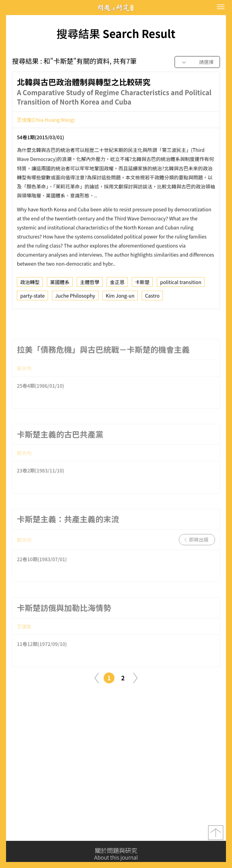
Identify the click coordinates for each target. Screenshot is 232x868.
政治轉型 (30, 284)
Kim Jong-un (120, 297)
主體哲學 (90, 284)
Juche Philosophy (75, 297)
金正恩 (117, 284)
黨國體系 (60, 284)
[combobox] (197, 62)
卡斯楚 (142, 284)
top (216, 835)
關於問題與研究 (116, 854)
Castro (152, 297)
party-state (32, 297)
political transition (181, 284)
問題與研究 (116, 8)
